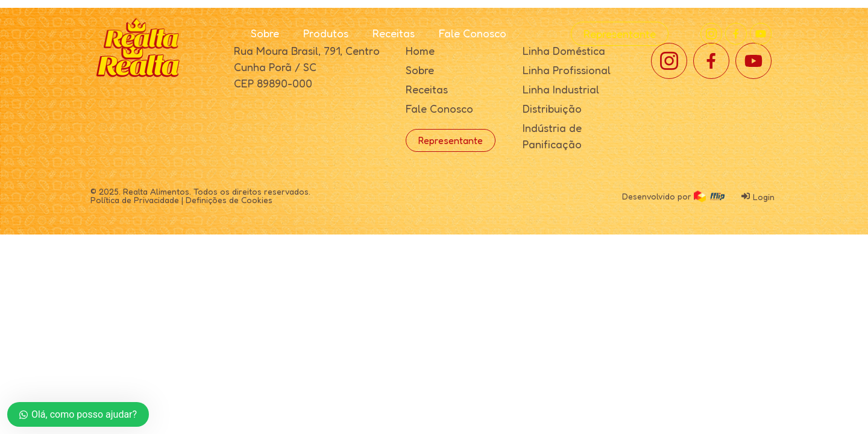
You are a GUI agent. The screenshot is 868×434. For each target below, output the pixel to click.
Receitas (394, 33)
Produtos (326, 33)
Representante (620, 34)
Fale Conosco (473, 33)
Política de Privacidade (135, 200)
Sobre (265, 33)
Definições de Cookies (229, 200)
